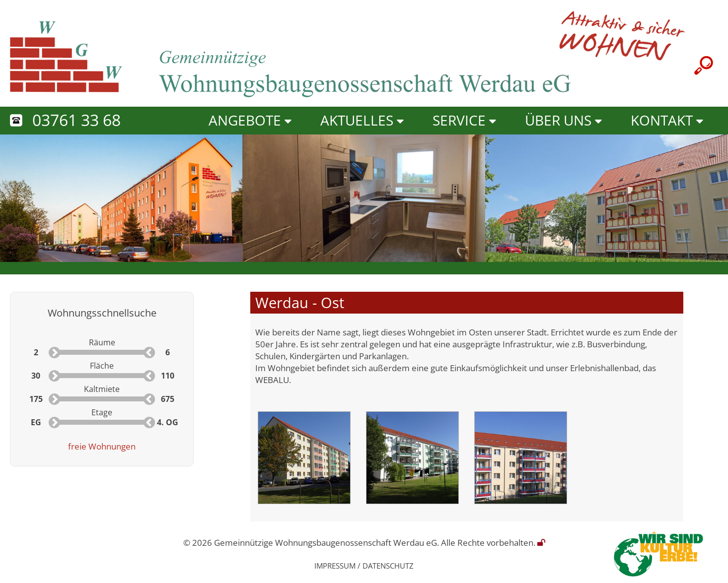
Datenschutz (388, 566)
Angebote (245, 120)
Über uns (558, 120)
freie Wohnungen (102, 446)
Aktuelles (357, 120)
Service (459, 120)
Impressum (335, 566)
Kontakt (662, 120)
